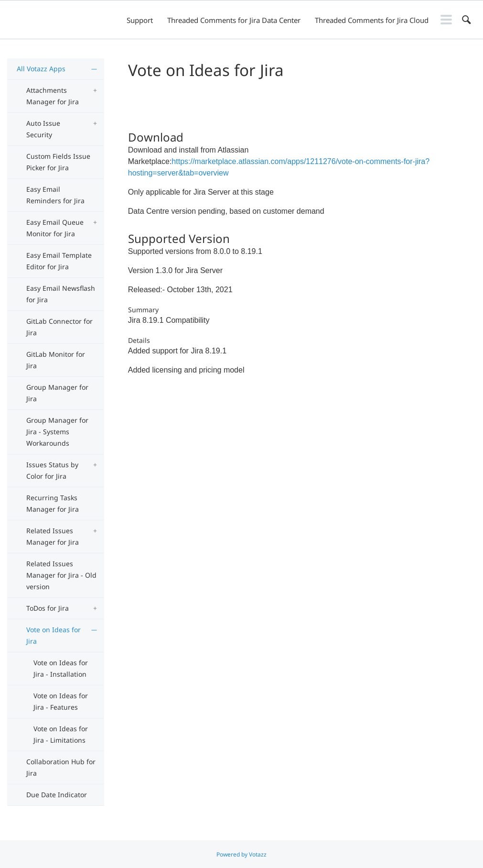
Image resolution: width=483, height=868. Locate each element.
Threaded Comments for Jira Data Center (234, 20)
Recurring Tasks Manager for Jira (53, 503)
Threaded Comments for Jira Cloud (372, 20)
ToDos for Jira (48, 608)
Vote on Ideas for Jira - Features (61, 701)
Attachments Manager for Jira (53, 96)
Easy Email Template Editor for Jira (59, 261)
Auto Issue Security (43, 129)
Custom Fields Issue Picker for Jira (58, 162)
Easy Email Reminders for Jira (55, 195)
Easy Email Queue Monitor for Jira (55, 228)
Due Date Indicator (57, 795)
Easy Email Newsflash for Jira (61, 294)
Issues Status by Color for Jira (52, 470)
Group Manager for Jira (57, 393)
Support (140, 20)
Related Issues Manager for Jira (53, 536)
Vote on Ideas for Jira (54, 635)
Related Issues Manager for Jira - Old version (61, 575)
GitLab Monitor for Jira (56, 360)
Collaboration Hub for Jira (61, 767)
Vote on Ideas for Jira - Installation (61, 668)
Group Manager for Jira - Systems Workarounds (57, 432)
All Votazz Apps (41, 69)
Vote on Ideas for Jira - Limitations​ (61, 734)
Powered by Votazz (241, 854)
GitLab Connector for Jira (59, 327)
